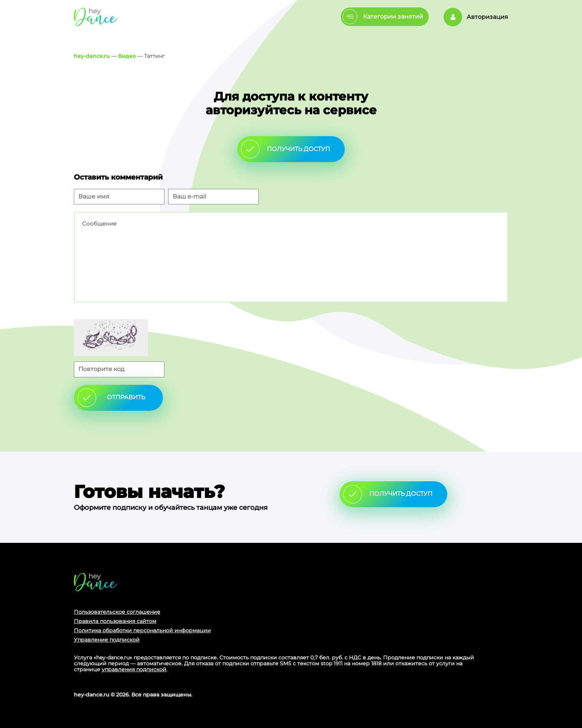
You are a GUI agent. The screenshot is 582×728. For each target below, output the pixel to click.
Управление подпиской (107, 640)
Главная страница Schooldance (95, 17)
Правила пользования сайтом (115, 621)
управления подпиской (134, 669)
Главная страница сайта (95, 582)
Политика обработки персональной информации (142, 630)
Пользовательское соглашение (117, 612)
